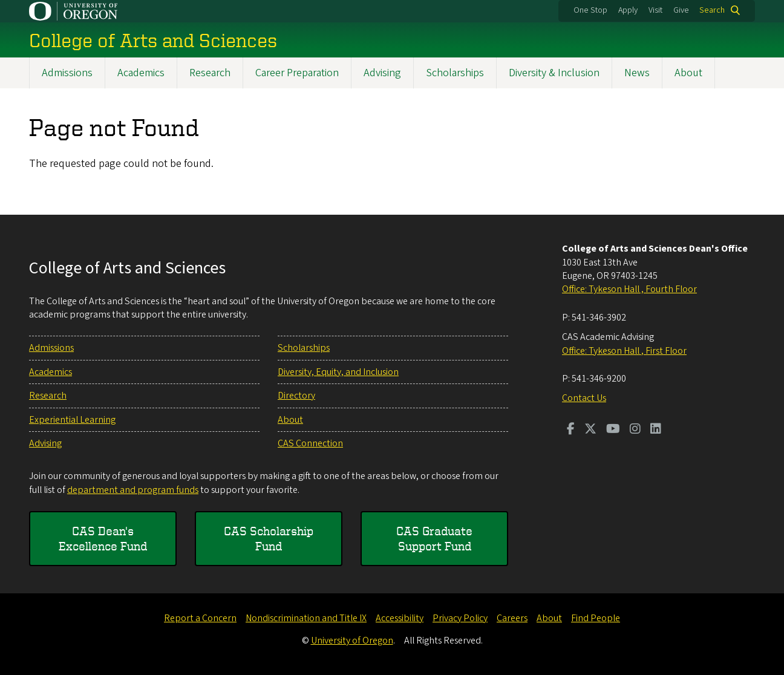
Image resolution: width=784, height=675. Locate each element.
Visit (655, 10)
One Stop (590, 10)
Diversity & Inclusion (554, 73)
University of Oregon (352, 641)
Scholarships (455, 73)
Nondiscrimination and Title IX (306, 618)
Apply (628, 10)
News (637, 73)
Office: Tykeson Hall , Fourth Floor (629, 289)
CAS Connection (310, 443)
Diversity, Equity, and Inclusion (338, 372)
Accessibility (400, 618)
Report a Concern (200, 618)
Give (681, 10)
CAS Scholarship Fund (269, 539)
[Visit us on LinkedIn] (656, 430)
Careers (512, 618)
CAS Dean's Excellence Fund (103, 539)
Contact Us (584, 398)
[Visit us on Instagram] (635, 430)
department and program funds (133, 490)
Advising (382, 73)
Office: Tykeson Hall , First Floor (624, 351)
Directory (296, 396)
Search (712, 10)
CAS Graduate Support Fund (434, 539)
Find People (596, 618)
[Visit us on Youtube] (613, 430)
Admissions (67, 73)
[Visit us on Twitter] (590, 430)
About (688, 73)
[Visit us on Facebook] (571, 430)
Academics (141, 73)
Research (210, 73)
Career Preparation (297, 73)
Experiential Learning (72, 420)
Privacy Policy (460, 618)
